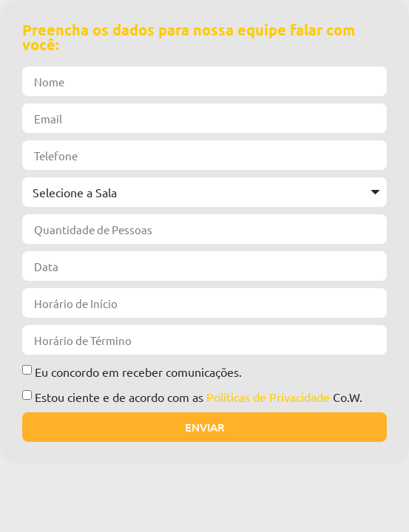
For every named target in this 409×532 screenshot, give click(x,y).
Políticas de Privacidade (268, 397)
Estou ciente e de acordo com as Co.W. (199, 397)
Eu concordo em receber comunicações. (138, 372)
